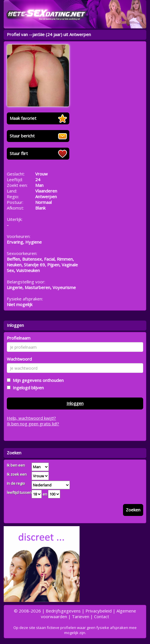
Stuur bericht (22, 136)
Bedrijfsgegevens (63, 611)
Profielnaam (19, 338)
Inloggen (75, 403)
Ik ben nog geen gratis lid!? (33, 424)
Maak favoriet (23, 118)
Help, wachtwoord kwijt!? (31, 418)
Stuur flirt (19, 153)
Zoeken (133, 510)
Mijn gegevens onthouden (37, 380)
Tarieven (81, 616)
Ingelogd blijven (27, 388)
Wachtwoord (19, 359)
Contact (102, 616)
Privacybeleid (99, 611)
